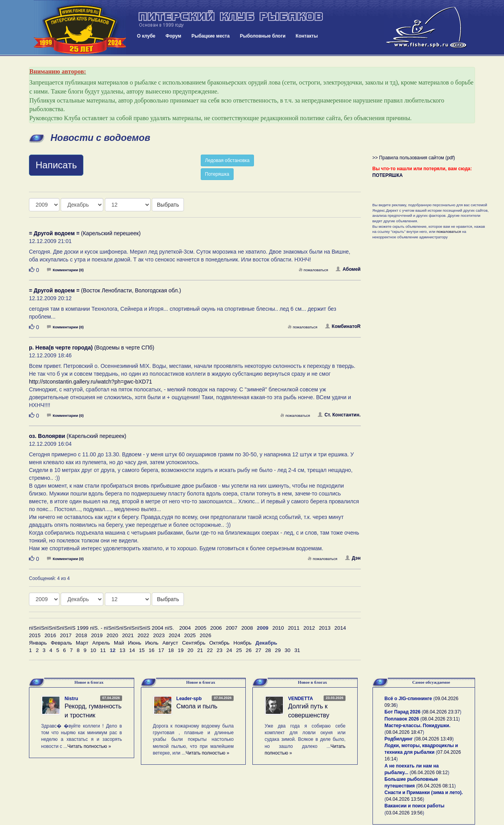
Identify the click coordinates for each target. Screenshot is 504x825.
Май (119, 643)
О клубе (146, 36)
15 (142, 650)
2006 (216, 628)
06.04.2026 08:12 (429, 773)
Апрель (101, 643)
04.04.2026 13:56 (404, 799)
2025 (190, 635)
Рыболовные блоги (263, 36)
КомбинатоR (343, 326)
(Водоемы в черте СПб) (92, 348)
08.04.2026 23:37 (442, 712)
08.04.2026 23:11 (440, 719)
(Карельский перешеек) (85, 233)
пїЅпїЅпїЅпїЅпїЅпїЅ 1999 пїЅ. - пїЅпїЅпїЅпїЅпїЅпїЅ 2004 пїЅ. (102, 628)
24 (229, 650)
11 (103, 650)
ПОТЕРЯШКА (388, 175)
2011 (294, 628)
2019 (97, 635)
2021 (128, 635)
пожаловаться (313, 270)
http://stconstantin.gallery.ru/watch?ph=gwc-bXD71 (91, 382)
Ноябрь (243, 643)
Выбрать (168, 205)
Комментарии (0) (65, 270)
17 (161, 650)
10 (93, 650)
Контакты (307, 36)
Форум (173, 36)
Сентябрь (194, 643)
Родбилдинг (399, 739)
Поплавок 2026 (402, 719)
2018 (81, 635)
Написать (56, 165)
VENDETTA (301, 699)
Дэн (353, 558)
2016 (50, 635)
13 (122, 650)
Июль (152, 643)
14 (132, 650)
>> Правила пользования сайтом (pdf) (414, 158)
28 (268, 650)
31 (297, 650)
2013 (325, 628)
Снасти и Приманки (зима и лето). (424, 793)
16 (152, 650)
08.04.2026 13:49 (434, 739)
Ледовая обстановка (227, 160)
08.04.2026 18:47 (404, 732)
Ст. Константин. (339, 415)
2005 (201, 628)
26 (249, 650)
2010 (278, 628)
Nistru (71, 699)
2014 (340, 628)
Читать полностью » (89, 746)
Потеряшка (217, 174)
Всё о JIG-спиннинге (408, 699)
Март (82, 643)
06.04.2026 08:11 (436, 786)
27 (258, 650)
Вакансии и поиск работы (415, 806)
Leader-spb (189, 699)
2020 (112, 635)
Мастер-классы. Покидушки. (418, 726)
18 (171, 650)
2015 (35, 635)
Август (170, 643)
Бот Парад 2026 (403, 712)
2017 (66, 635)
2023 (159, 635)
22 (210, 650)
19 (181, 650)
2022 (144, 635)
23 (220, 650)
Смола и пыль (197, 706)
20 (190, 650)
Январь (38, 643)
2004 (185, 628)
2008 (247, 628)
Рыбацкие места (211, 36)
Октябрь (220, 643)
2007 (232, 628)
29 (278, 650)
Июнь (135, 643)
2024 (175, 635)
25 (239, 650)
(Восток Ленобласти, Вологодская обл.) (105, 290)
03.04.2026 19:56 (404, 813)
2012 (309, 628)
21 (200, 650)
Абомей (348, 269)
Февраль (61, 643)
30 (287, 650)
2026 (205, 635)
